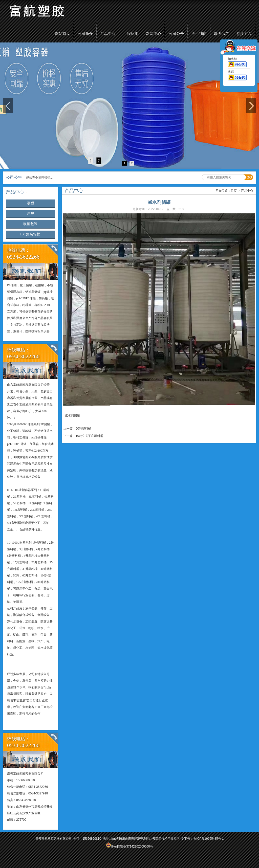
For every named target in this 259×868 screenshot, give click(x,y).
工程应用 (131, 34)
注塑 (30, 214)
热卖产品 (245, 34)
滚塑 (30, 203)
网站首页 (62, 34)
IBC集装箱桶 (30, 234)
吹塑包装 (30, 224)
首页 (234, 191)
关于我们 (199, 34)
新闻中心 (154, 34)
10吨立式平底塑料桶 (89, 436)
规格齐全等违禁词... (39, 178)
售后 (237, 76)
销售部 (237, 63)
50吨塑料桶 (83, 429)
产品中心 (108, 34)
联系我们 (222, 34)
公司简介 (85, 34)
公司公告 (176, 34)
